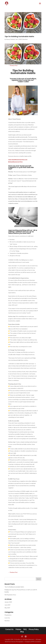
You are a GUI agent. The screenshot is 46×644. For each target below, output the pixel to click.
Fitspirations (8, 615)
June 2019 (7, 605)
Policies (18, 629)
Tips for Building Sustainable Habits (19, 36)
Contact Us (9, 629)
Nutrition (25, 39)
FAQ (25, 629)
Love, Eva (7, 618)
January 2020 (8, 602)
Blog (22, 632)
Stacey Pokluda (10, 39)
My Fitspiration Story (10, 595)
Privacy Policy (34, 629)
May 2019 (7, 608)
